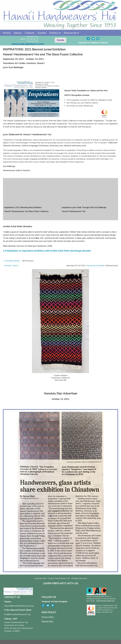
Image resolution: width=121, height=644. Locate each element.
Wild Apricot (98, 641)
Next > (16, 266)
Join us (33, 39)
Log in (23, 39)
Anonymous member (96, 266)
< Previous (7, 266)
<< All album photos (11, 261)
